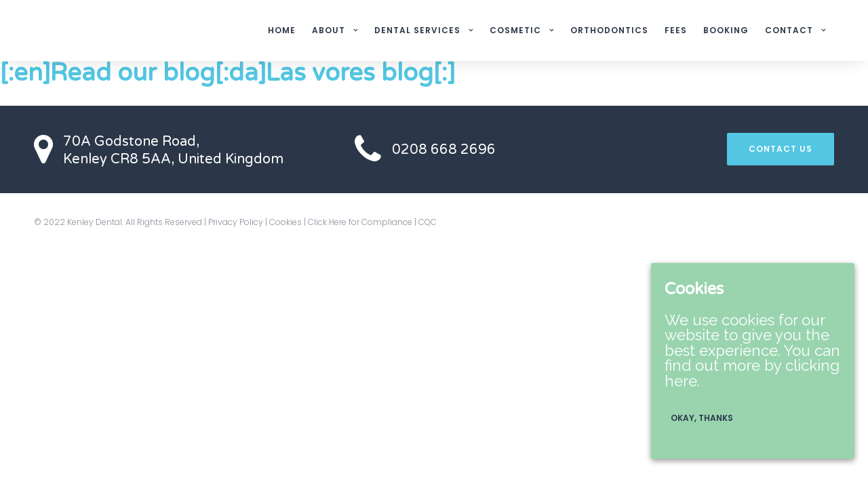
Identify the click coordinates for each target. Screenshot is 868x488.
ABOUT (329, 30)
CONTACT (789, 30)
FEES (676, 30)
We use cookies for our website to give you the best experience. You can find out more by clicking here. (752, 350)
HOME (282, 30)
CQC (428, 222)
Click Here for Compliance (360, 222)
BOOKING (726, 30)
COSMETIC (515, 30)
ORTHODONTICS (609, 30)
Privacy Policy (236, 222)
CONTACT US (781, 149)
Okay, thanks (702, 418)
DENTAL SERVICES (417, 30)
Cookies (285, 222)
